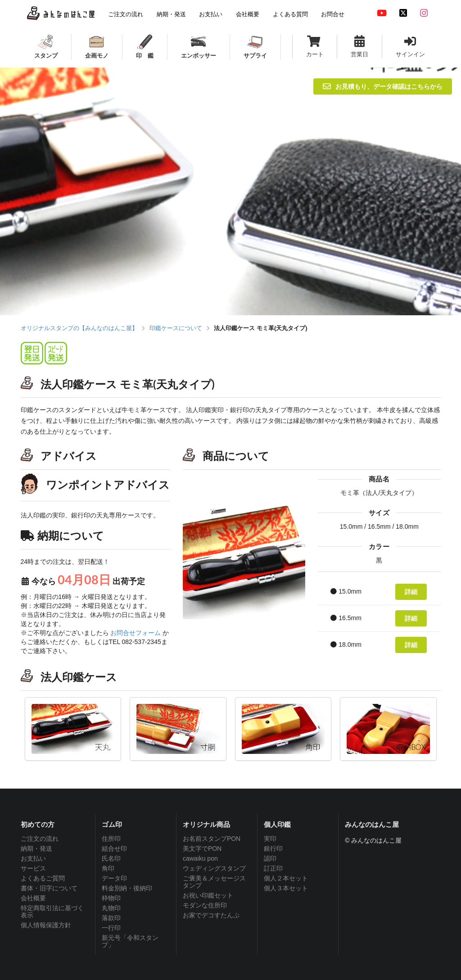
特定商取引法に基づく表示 (52, 912)
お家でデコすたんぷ (211, 915)
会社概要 (33, 898)
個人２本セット (286, 878)
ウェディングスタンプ (214, 868)
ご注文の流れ (40, 839)
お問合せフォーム (136, 633)
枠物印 (111, 898)
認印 (270, 858)
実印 (270, 839)
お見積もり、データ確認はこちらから (383, 86)
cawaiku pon (200, 858)
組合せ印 (114, 848)
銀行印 (273, 848)
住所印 (111, 839)
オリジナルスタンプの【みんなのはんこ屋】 (79, 328)
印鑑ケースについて (176, 328)
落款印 (111, 918)
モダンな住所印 (205, 905)
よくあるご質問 (43, 878)
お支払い (33, 858)
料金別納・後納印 (127, 888)
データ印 (114, 878)
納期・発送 (36, 848)
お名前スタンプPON (212, 839)
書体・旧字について (49, 888)
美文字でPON (202, 848)
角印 (108, 868)
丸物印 (111, 908)
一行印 (111, 928)
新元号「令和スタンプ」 (130, 941)
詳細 (411, 592)
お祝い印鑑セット (208, 895)
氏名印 (111, 858)
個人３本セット (286, 888)
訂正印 (273, 868)
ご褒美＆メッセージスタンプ (214, 882)
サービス (33, 868)
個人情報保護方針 (46, 925)
